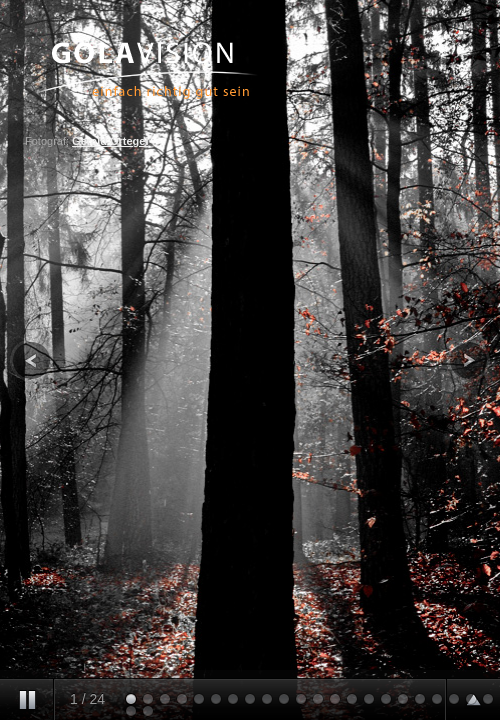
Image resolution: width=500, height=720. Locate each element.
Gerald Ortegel (110, 141)
